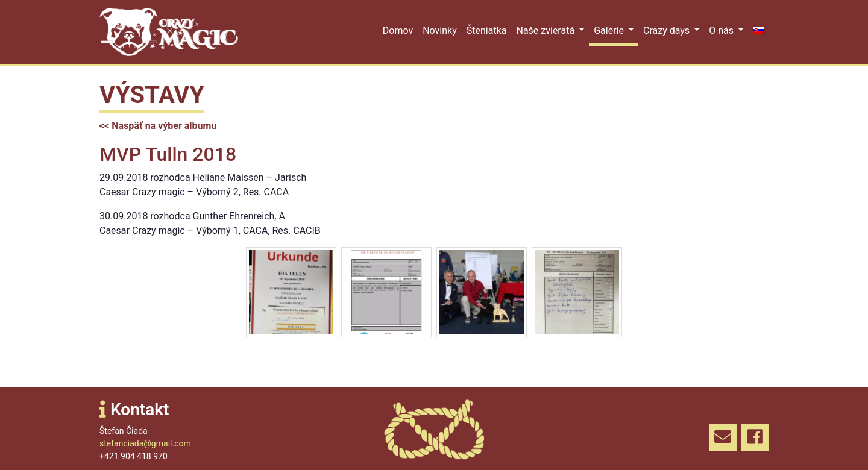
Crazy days (668, 30)
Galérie (610, 30)
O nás (722, 30)
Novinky (440, 30)
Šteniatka (487, 30)
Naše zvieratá (546, 30)
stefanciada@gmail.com (145, 443)
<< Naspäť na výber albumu (158, 126)
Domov (398, 30)
